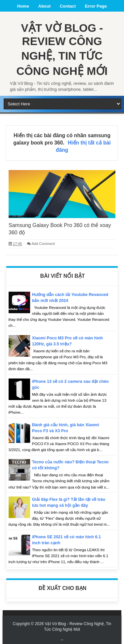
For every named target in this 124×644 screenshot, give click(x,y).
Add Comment (43, 243)
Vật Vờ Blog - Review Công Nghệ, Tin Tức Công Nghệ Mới (62, 49)
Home (23, 6)
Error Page (96, 6)
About (45, 6)
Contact (68, 6)
